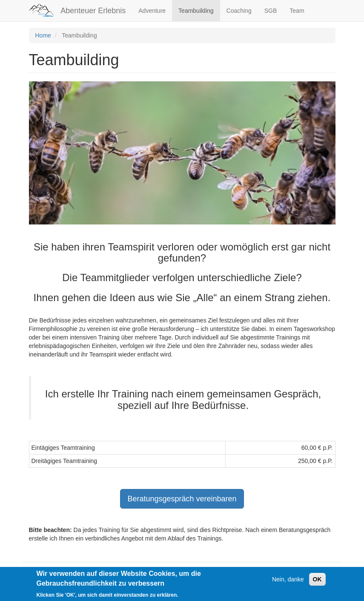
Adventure (152, 11)
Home (43, 35)
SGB (271, 11)
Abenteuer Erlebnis (93, 11)
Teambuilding (196, 11)
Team (297, 11)
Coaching (239, 11)
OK (317, 583)
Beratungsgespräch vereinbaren (182, 499)
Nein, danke (288, 583)
